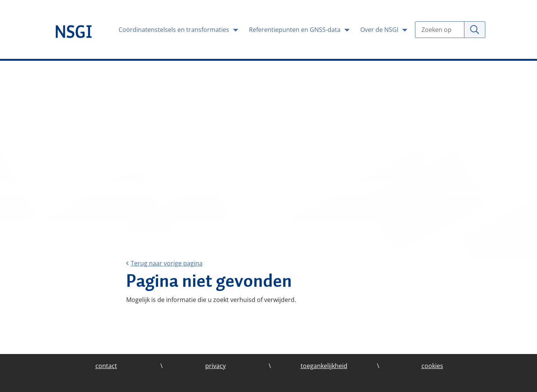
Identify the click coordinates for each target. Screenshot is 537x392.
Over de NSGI (380, 30)
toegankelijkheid (324, 366)
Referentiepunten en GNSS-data (295, 30)
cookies (432, 366)
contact (106, 366)
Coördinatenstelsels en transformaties (175, 30)
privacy (215, 366)
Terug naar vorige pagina (164, 263)
